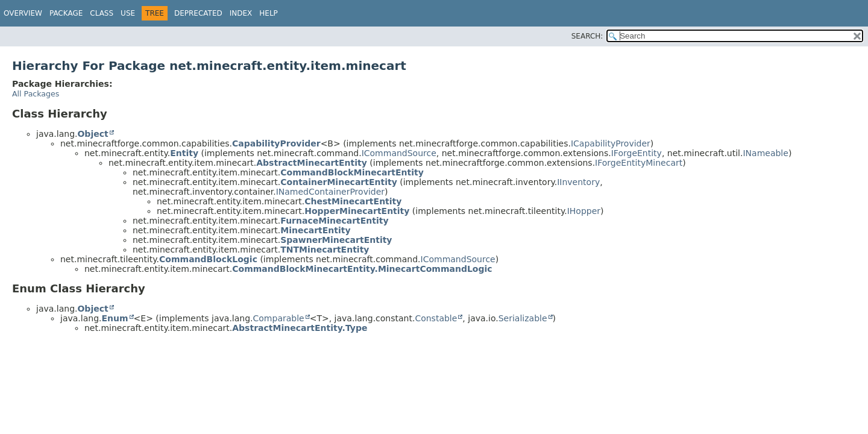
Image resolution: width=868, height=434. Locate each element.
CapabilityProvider (276, 143)
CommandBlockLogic (208, 259)
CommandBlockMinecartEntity (352, 172)
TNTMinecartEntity (325, 250)
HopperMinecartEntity (357, 211)
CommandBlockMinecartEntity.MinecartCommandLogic (362, 269)
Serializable (523, 318)
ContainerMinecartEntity (339, 182)
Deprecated (198, 13)
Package (66, 13)
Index (241, 13)
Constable (436, 318)
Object (93, 134)
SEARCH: (587, 36)
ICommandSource (399, 153)
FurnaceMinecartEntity (334, 221)
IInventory (578, 182)
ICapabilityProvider (611, 143)
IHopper (584, 211)
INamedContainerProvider (330, 192)
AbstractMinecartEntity (312, 163)
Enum (115, 318)
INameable (765, 153)
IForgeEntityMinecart (639, 163)
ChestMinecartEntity (353, 201)
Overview (23, 13)
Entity (184, 153)
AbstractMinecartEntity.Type (300, 328)
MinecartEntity (315, 230)
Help (269, 13)
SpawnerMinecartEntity (336, 240)
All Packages (36, 94)
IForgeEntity (637, 153)
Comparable (279, 318)
